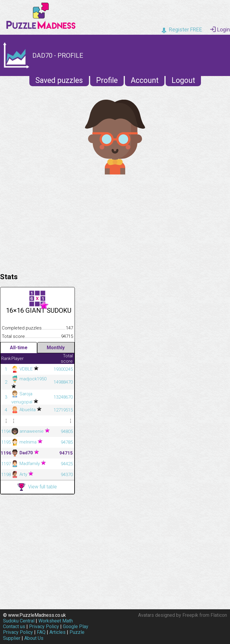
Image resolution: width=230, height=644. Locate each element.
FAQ (41, 632)
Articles (57, 632)
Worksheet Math (56, 621)
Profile (107, 80)
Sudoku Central (19, 621)
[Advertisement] (115, 222)
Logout (183, 80)
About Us (34, 638)
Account (145, 80)
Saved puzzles (59, 80)
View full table (37, 487)
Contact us (14, 626)
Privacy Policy (44, 626)
